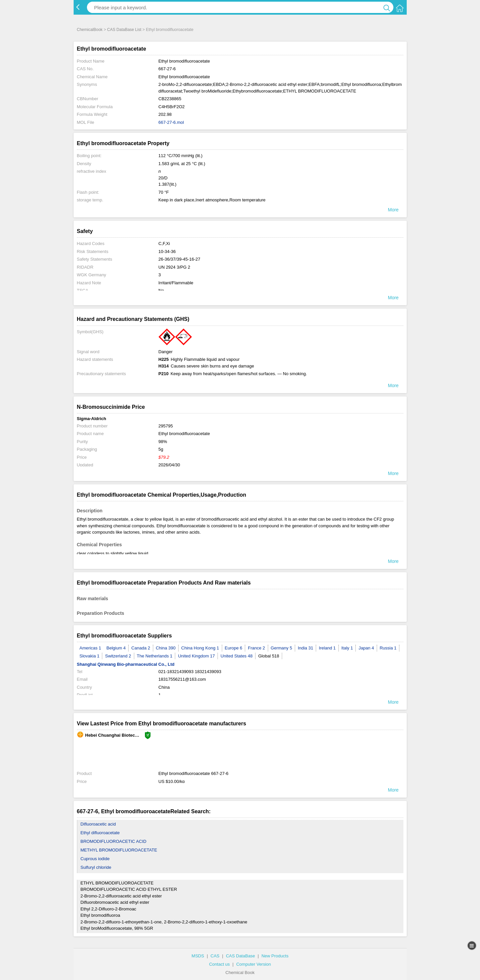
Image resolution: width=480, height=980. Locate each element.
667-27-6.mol (171, 122)
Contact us (220, 964)
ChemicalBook (90, 30)
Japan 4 (366, 648)
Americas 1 (90, 648)
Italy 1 (347, 648)
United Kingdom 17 (196, 656)
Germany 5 (281, 648)
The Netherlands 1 (155, 656)
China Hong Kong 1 (200, 648)
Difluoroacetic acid (98, 824)
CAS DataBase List (124, 30)
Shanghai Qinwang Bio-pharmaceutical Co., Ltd (126, 664)
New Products (275, 956)
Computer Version (253, 964)
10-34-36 (167, 251)
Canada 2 (141, 648)
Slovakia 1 (90, 656)
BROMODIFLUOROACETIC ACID (114, 841)
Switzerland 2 (118, 656)
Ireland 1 (327, 648)
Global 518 (269, 656)
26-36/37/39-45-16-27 (180, 259)
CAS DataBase (240, 956)
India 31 (305, 648)
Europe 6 (234, 648)
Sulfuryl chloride (96, 867)
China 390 (166, 648)
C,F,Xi (164, 244)
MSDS (198, 956)
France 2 (256, 648)
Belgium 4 (116, 648)
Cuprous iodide (95, 859)
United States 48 (237, 656)
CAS (215, 956)
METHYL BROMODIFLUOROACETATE (119, 850)
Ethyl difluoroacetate (100, 833)
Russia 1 (388, 648)
